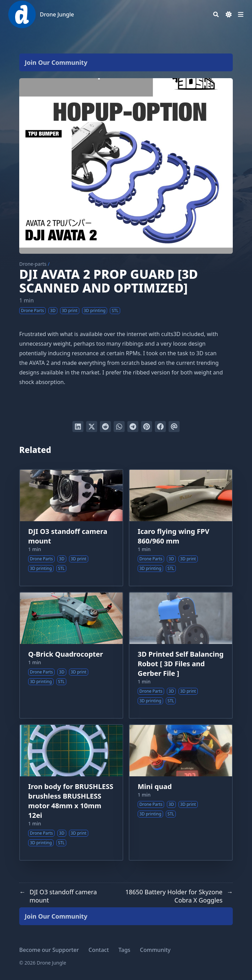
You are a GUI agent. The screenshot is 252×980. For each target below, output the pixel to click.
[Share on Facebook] (160, 427)
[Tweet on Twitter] (92, 427)
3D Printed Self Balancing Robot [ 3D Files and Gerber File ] (181, 664)
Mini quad (155, 786)
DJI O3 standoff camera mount (68, 536)
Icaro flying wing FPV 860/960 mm (174, 536)
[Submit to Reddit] (105, 427)
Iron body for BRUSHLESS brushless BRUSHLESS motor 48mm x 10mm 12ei (71, 801)
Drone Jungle (57, 14)
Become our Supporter (49, 950)
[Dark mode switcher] (229, 14)
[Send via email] (174, 427)
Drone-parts (33, 264)
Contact (99, 950)
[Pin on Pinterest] (147, 427)
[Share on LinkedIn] (78, 427)
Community (155, 950)
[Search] (216, 14)
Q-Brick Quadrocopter (66, 654)
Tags (124, 950)
